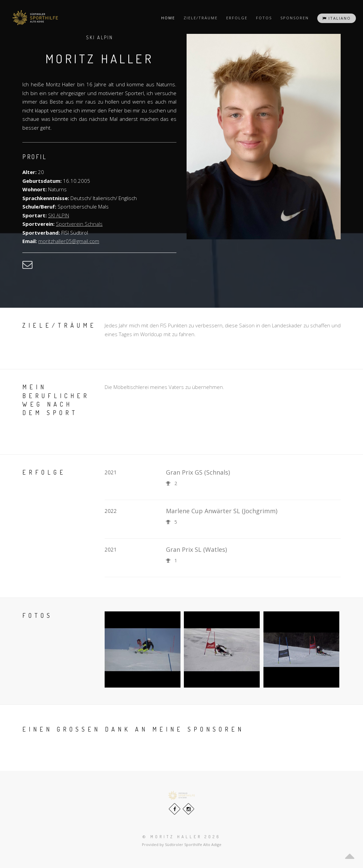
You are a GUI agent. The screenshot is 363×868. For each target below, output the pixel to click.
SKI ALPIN (59, 215)
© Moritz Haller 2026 (181, 837)
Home (168, 18)
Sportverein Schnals (79, 224)
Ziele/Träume (201, 18)
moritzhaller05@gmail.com (69, 241)
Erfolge (237, 18)
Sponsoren (295, 18)
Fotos (264, 18)
